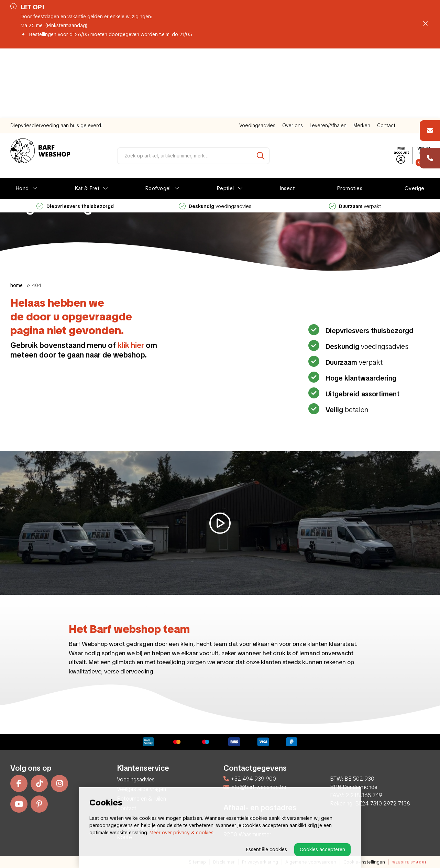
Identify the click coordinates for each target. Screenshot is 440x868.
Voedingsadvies (257, 56)
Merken (362, 56)
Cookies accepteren (322, 849)
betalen (346, 410)
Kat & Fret (87, 119)
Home (16, 285)
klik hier (131, 345)
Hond (22, 119)
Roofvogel (158, 119)
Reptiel (225, 119)
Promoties (350, 119)
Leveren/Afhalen (328, 56)
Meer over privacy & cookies (181, 833)
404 (37, 285)
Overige (415, 119)
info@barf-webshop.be (255, 787)
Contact (386, 56)
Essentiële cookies (267, 849)
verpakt (355, 137)
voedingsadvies (215, 137)
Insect (287, 119)
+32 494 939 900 (250, 779)
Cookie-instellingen (364, 862)
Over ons (293, 56)
